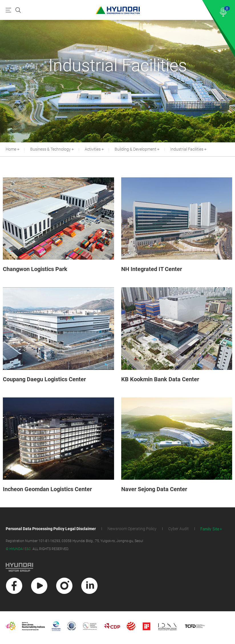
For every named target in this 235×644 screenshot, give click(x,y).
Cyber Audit (179, 529)
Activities (93, 149)
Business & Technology (50, 149)
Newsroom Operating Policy (132, 529)
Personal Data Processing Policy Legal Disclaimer (51, 529)
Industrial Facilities (187, 149)
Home (11, 149)
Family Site (210, 529)
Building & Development (135, 149)
